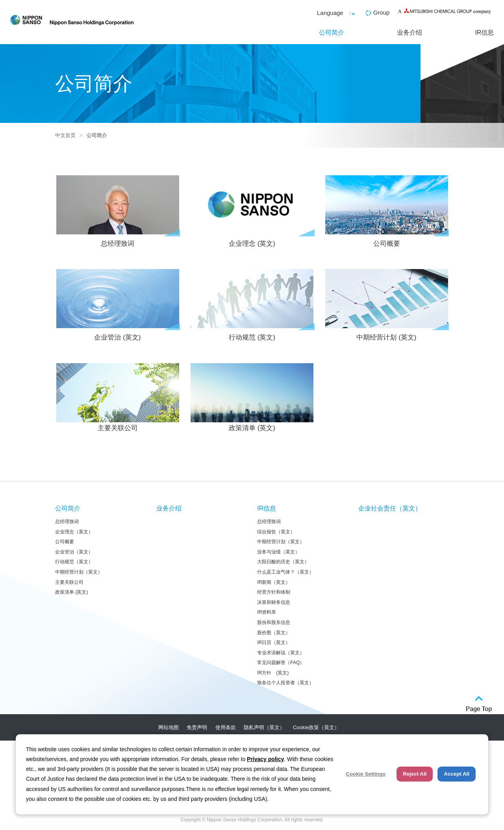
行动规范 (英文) (252, 305)
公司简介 (332, 32)
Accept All (457, 774)
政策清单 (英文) (252, 397)
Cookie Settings (366, 774)
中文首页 (65, 135)
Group (382, 12)
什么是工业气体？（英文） (285, 572)
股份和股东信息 (274, 622)
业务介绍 (409, 32)
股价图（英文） (274, 633)
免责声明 (197, 727)
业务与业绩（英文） (278, 552)
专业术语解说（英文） (281, 653)
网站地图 (169, 727)
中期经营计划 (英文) (386, 305)
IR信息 (484, 32)
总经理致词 (118, 211)
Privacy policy (265, 759)
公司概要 (386, 211)
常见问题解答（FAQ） (281, 663)
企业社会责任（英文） (390, 508)
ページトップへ (479, 704)
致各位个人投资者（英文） (285, 683)
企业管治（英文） (74, 552)
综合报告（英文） (276, 532)
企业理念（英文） (74, 532)
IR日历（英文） (274, 642)
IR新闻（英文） (274, 582)
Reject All (415, 774)
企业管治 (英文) (118, 305)
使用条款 (226, 727)
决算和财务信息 (274, 602)
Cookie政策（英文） (316, 727)
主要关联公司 (118, 397)
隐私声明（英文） (264, 727)
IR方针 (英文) (273, 673)
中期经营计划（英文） (79, 572)
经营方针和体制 (274, 592)
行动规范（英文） (74, 562)
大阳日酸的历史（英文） (283, 562)
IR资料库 (267, 612)
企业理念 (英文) (252, 211)
